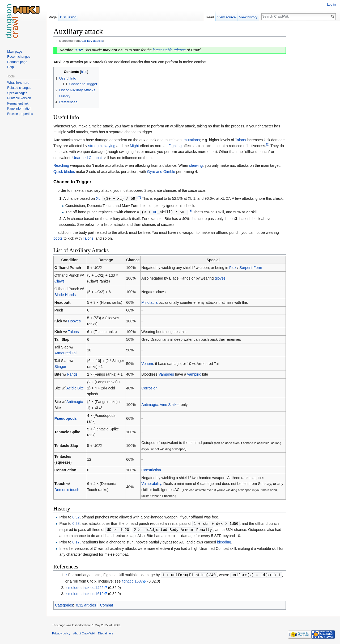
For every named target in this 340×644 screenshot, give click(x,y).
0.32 (78, 50)
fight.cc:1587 (132, 580)
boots (58, 238)
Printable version (19, 98)
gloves (220, 278)
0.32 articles (86, 604)
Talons (240, 140)
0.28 (76, 523)
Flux (233, 267)
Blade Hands (65, 294)
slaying (110, 146)
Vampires (166, 374)
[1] (268, 144)
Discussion (68, 17)
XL (98, 198)
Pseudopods (66, 418)
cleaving (196, 165)
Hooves (74, 321)
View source (226, 17)
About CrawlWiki (84, 632)
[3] (190, 210)
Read (210, 17)
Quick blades (64, 172)
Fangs (72, 374)
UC (155, 212)
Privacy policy (61, 632)
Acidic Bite (75, 388)
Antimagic (75, 401)
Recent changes (19, 57)
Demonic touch (67, 489)
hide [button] (84, 72)
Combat (106, 604)
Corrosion (149, 388)
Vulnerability (151, 483)
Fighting (175, 146)
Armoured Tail (66, 352)
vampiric (194, 374)
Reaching (61, 165)
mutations (192, 140)
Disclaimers (106, 632)
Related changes (19, 88)
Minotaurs (149, 302)
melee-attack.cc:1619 (86, 592)
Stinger (60, 366)
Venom (147, 363)
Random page (17, 62)
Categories (64, 604)
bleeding (224, 541)
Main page (15, 52)
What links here (18, 83)
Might (134, 146)
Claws (59, 281)
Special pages (17, 93)
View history (248, 17)
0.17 (76, 541)
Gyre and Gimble (161, 172)
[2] (139, 197)
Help (10, 67)
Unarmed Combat (87, 158)
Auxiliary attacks (92, 41)
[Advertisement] (312, 106)
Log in (331, 5)
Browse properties (20, 114)
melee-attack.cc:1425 (86, 586)
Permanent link (18, 103)
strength (95, 146)
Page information (19, 109)
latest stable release (169, 50)
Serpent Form (251, 267)
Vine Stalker (170, 404)
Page (53, 17)
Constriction (151, 470)
